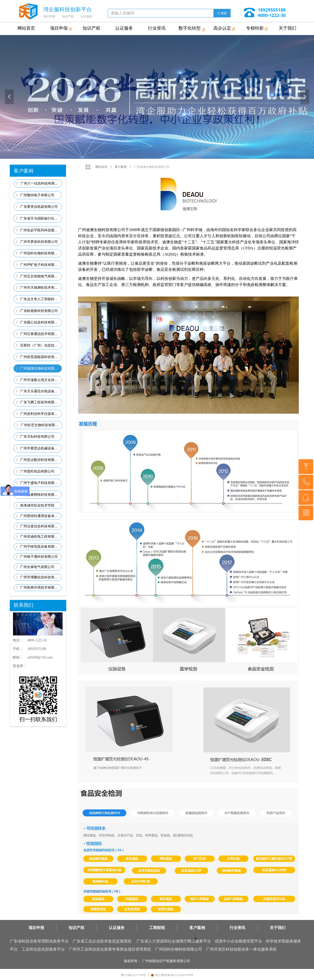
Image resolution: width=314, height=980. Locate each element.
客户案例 (121, 167)
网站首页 (101, 167)
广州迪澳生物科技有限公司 (152, 167)
